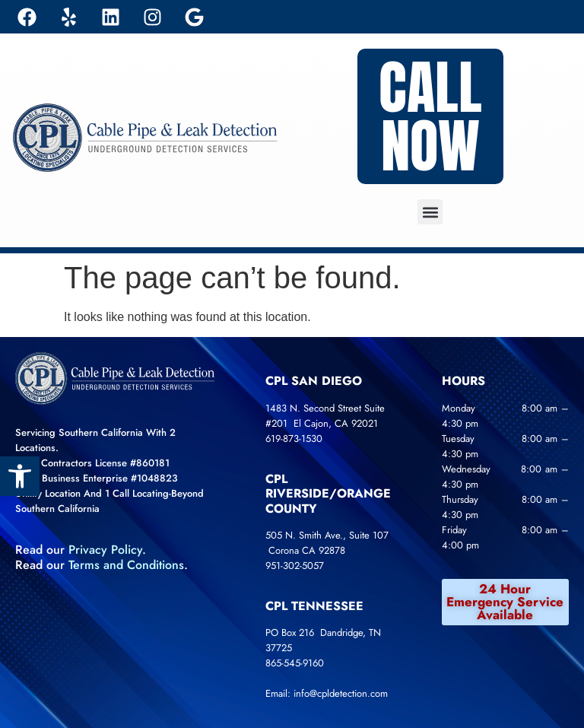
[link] (20, 476)
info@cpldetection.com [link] (341, 693)
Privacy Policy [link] (105, 550)
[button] (430, 212)
